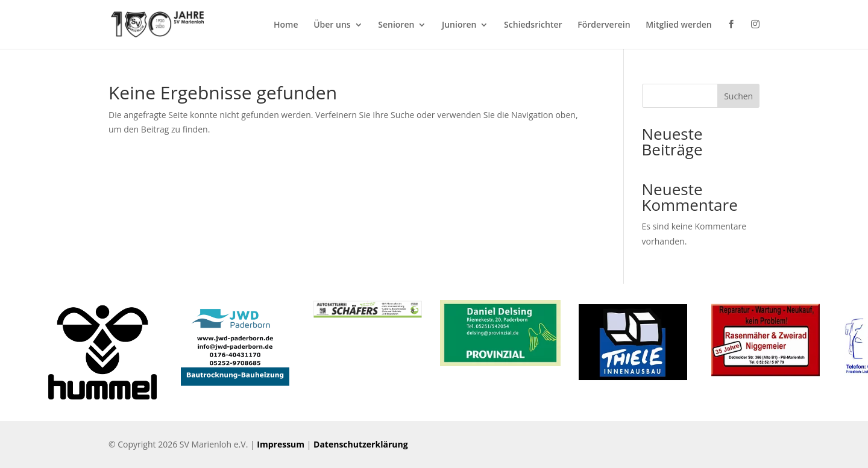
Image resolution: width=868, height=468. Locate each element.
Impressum (281, 444)
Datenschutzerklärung (361, 444)
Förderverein (604, 25)
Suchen (738, 96)
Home (286, 25)
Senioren (396, 25)
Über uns (332, 25)
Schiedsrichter (533, 25)
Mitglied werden (679, 25)
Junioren (459, 25)
